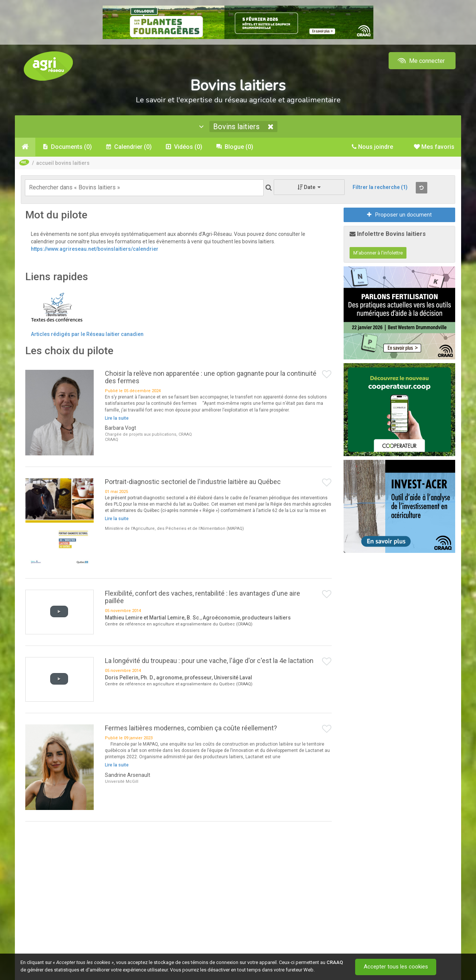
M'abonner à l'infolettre (378, 253)
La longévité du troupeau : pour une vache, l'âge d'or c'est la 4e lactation (209, 661)
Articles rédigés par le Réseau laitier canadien (87, 334)
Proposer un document (399, 215)
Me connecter (420, 61)
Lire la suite (117, 418)
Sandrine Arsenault (128, 775)
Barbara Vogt (120, 428)
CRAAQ (335, 962)
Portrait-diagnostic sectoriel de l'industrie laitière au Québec (193, 482)
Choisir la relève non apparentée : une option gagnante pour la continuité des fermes (211, 377)
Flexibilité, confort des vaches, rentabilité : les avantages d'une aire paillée (202, 597)
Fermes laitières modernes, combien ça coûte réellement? (191, 728)
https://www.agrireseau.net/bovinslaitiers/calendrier (95, 249)
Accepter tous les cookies (396, 967)
